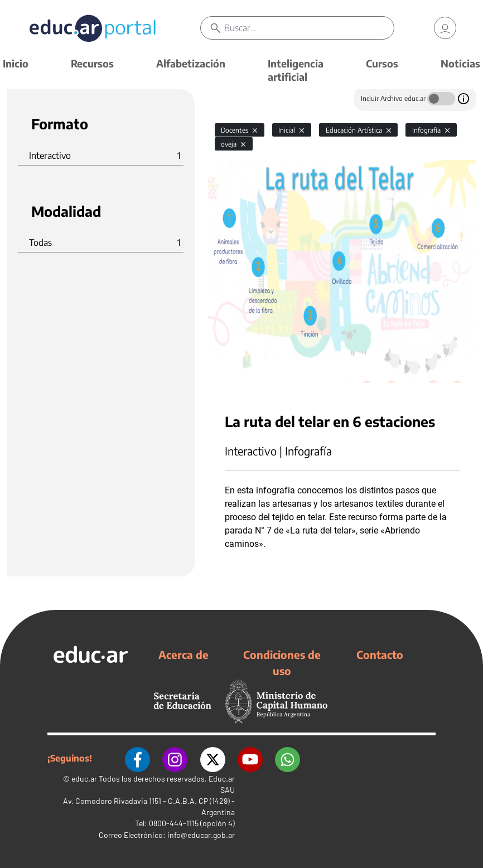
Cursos (382, 63)
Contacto (380, 654)
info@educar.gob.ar (201, 834)
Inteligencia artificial (296, 70)
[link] (445, 28)
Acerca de (183, 654)
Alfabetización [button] (191, 63)
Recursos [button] (92, 63)
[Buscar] (309, 28)
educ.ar (84, 778)
